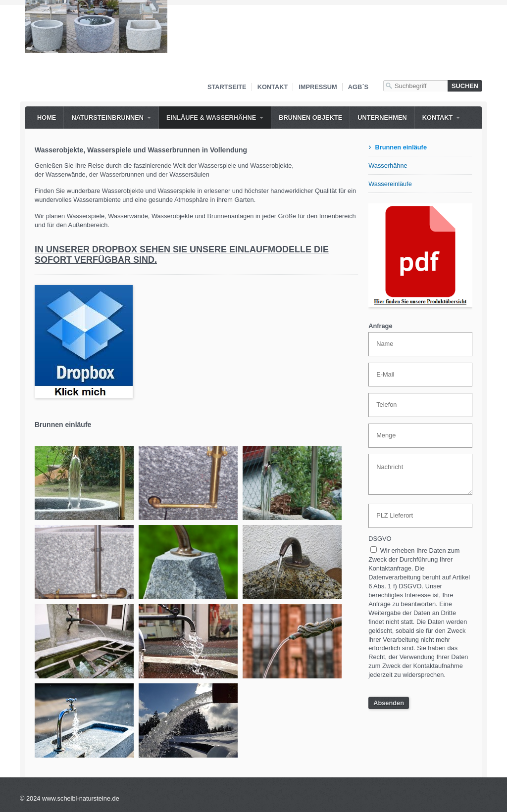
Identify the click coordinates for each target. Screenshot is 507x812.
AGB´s (358, 87)
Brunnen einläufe (401, 147)
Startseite (227, 87)
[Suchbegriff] (415, 86)
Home (47, 118)
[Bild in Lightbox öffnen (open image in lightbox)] (96, 26)
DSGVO (380, 539)
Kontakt (273, 87)
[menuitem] (47, 118)
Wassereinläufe (390, 184)
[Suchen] (465, 86)
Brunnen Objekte (310, 118)
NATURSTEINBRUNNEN (107, 118)
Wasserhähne (388, 166)
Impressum (318, 87)
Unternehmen (382, 118)
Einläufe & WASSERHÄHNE (211, 118)
